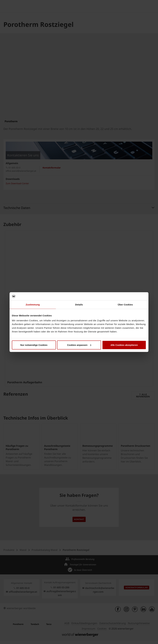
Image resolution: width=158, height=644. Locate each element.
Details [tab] (79, 305)
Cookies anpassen (79, 345)
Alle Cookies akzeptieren (124, 345)
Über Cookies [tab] (125, 305)
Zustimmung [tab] (33, 305)
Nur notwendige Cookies (34, 345)
